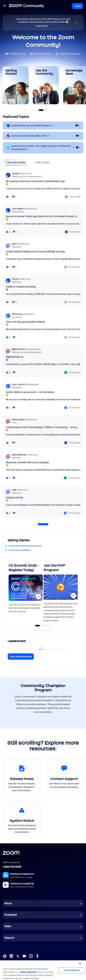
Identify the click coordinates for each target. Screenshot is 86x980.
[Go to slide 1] (37, 626)
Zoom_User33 (18, 384)
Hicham (15, 279)
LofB (14, 490)
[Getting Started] (16, 85)
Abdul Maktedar (19, 455)
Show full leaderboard (21, 657)
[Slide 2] (47, 110)
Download (10, 915)
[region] (43, 970)
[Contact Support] (64, 777)
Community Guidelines (19, 550)
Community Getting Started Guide (25, 546)
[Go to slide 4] (50, 626)
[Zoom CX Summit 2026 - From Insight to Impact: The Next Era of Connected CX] (43, 148)
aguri (14, 244)
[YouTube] (24, 956)
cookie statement (28, 972)
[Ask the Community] (46, 85)
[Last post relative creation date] (75, 197)
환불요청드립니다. (20, 349)
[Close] (80, 964)
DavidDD (16, 173)
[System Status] (22, 819)
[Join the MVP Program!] (61, 594)
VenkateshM (18, 420)
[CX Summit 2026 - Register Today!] (26, 594)
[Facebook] (37, 956)
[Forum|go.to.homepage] (26, 6)
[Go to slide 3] (47, 626)
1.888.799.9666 (12, 867)
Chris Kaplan (18, 209)
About (8, 903)
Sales (8, 926)
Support (9, 938)
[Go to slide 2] (43, 626)
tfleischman (17, 314)
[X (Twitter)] (18, 956)
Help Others (43, 162)
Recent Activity (16, 162)
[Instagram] (31, 956)
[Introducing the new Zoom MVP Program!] (32, 126)
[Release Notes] (22, 777)
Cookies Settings (72, 970)
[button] (5, 6)
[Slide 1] (41, 110)
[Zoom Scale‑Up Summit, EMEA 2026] (30, 136)
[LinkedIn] (11, 956)
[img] (76, 23)
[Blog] (5, 956)
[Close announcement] (76, 23)
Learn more (42, 26)
